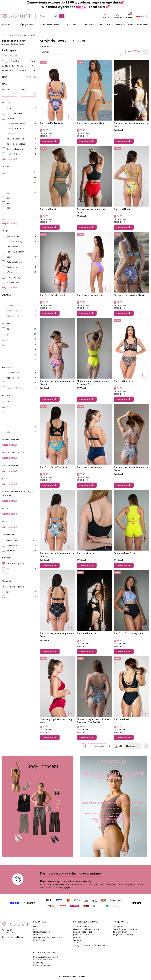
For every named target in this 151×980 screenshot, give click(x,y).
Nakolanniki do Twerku (18, 71)
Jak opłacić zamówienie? (84, 935)
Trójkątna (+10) (13, 373)
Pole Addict (7, 35)
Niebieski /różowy (14, 242)
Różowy (10, 272)
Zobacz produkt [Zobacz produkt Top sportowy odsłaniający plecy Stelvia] (124, 485)
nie (8, 574)
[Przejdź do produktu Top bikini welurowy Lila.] (94, 262)
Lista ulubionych (120, 932)
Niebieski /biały (13, 282)
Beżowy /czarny (13, 236)
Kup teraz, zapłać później (44, 960)
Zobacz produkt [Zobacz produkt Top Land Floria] (124, 227)
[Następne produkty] (133, 746)
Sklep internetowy (72, 976)
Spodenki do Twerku (18, 66)
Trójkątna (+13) (13, 306)
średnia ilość (12, 545)
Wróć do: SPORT (10, 56)
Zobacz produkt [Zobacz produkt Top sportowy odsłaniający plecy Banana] (50, 565)
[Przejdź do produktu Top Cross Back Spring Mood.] (131, 601)
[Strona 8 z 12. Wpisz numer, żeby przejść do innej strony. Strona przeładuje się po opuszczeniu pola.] (135, 52)
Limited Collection (14, 154)
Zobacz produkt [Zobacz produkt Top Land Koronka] (124, 399)
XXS (8, 208)
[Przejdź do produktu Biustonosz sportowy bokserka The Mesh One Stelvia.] (94, 687)
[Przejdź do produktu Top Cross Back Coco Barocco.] (57, 434)
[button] (61, 16)
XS (8, 188)
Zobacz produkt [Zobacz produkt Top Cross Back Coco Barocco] (50, 485)
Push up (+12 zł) (14, 388)
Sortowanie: (45, 47)
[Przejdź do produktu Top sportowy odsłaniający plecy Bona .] (57, 601)
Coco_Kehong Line (15, 113)
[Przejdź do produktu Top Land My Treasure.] (57, 90)
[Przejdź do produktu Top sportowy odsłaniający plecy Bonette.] (131, 90)
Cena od (6, 89)
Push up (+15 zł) (14, 311)
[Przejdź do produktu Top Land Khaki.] (57, 176)
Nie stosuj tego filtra (15, 563)
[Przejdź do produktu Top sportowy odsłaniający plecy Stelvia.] (131, 434)
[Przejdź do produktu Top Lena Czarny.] (94, 520)
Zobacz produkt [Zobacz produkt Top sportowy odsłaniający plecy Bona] (50, 651)
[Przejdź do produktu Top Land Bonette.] (94, 601)
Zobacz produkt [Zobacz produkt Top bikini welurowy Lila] (87, 313)
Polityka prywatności (42, 965)
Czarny (10, 257)
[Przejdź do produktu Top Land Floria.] (131, 176)
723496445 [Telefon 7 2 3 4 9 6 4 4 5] (11, 930)
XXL (8, 213)
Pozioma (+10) (13, 378)
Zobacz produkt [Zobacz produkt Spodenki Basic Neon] (124, 565)
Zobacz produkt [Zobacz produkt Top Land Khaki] (50, 227)
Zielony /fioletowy (14, 262)
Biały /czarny (12, 267)
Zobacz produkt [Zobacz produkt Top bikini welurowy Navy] (87, 485)
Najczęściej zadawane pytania (86, 929)
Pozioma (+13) (13, 316)
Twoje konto (119, 926)
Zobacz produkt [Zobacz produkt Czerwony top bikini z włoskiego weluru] (50, 737)
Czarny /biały (12, 247)
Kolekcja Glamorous (15, 129)
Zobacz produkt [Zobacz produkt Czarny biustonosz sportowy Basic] (87, 227)
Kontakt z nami (40, 940)
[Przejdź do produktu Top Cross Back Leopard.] (57, 262)
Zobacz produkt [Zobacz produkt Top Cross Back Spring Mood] (124, 651)
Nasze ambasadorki (42, 932)
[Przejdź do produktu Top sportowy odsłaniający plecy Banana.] (57, 520)
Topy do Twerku (18, 61)
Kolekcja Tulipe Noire (16, 144)
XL (8, 193)
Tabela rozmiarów (81, 926)
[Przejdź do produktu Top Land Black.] (131, 687)
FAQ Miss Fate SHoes (83, 932)
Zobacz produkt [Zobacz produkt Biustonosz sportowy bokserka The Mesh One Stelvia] (87, 737)
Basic (9, 108)
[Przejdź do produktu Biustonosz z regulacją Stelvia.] (131, 262)
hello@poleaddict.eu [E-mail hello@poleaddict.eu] (15, 937)
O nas (36, 926)
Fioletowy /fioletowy (15, 252)
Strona (130, 52)
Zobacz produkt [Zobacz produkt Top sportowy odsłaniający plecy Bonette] (124, 141)
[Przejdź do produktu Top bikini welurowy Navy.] (94, 434)
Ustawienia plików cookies (45, 957)
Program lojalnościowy (123, 935)
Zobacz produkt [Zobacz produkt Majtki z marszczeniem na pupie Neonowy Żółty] (87, 399)
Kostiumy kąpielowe (15, 149)
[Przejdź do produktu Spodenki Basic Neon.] (131, 520)
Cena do (25, 89)
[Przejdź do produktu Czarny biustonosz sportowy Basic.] (94, 176)
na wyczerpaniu (13, 540)
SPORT (17, 35)
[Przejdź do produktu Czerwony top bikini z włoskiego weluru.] (57, 687)
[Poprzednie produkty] (97, 746)
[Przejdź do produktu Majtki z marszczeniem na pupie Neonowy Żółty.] (94, 348)
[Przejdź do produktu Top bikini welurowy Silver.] (94, 90)
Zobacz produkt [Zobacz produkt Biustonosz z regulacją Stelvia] (124, 313)
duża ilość (11, 550)
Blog (35, 929)
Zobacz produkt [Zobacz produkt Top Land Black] (124, 737)
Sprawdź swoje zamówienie (125, 929)
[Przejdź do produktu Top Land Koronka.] (131, 348)
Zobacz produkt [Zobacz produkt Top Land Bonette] (87, 651)
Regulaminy (38, 962)
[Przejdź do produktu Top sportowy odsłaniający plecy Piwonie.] (57, 348)
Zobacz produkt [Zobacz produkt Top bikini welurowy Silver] (87, 141)
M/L (8, 203)
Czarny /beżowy (13, 277)
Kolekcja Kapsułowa (15, 139)
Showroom (38, 935)
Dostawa (77, 937)
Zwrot (76, 943)
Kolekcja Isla (12, 134)
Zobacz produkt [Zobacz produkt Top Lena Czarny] (87, 565)
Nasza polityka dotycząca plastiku (48, 937)
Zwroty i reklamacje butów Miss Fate (89, 945)
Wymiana (77, 940)
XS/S (9, 198)
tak (8, 568)
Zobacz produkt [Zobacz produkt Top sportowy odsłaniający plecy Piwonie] (50, 399)
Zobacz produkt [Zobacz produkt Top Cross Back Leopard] (50, 313)
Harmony (11, 118)
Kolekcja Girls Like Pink (16, 123)
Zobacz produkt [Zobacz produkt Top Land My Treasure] (50, 141)
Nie (8, 301)
